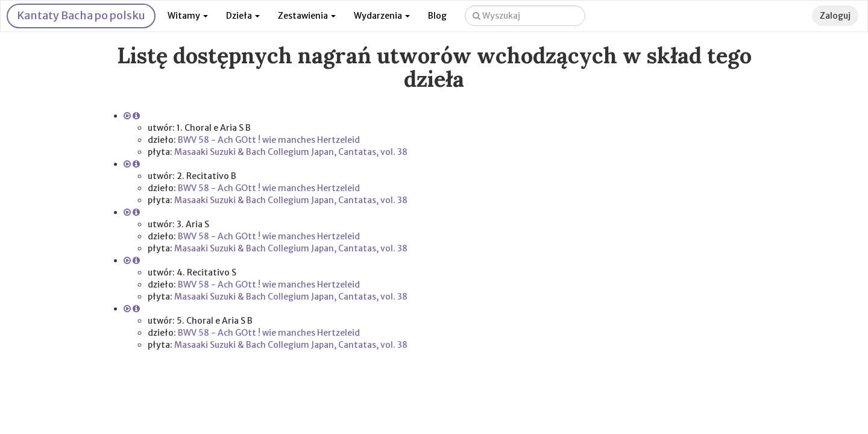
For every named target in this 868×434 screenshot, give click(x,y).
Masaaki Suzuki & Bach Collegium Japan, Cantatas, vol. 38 (291, 152)
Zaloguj (835, 16)
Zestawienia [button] (307, 16)
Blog (437, 16)
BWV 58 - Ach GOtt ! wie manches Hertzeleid (269, 140)
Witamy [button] (188, 16)
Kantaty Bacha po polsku (81, 15)
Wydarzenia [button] (382, 16)
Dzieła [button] (243, 16)
